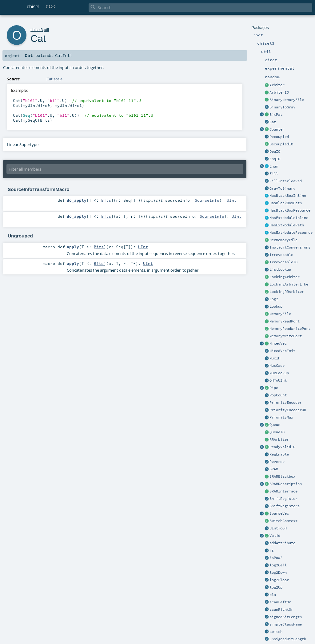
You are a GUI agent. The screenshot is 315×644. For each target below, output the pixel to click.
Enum (274, 166)
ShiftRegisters (285, 506)
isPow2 (276, 558)
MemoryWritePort (286, 336)
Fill (274, 174)
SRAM (274, 469)
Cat (273, 122)
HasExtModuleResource (291, 233)
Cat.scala (54, 79)
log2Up (276, 587)
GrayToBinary (282, 188)
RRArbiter (279, 439)
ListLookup (280, 269)
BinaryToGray (282, 107)
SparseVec (279, 513)
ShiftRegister (283, 499)
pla (273, 595)
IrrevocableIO (283, 262)
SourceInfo (207, 200)
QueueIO (277, 432)
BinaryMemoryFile (287, 100)
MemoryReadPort (285, 321)
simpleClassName (286, 624)
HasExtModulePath (287, 225)
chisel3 (37, 30)
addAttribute (282, 543)
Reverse (277, 462)
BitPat (276, 115)
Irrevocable (281, 255)
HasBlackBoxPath (286, 203)
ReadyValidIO (282, 447)
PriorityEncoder (286, 403)
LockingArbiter (285, 277)
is (272, 550)
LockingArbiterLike (289, 284)
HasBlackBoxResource (290, 210)
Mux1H (275, 358)
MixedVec (278, 343)
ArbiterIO (279, 92)
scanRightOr (281, 610)
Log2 (274, 299)
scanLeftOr (280, 602)
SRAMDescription (286, 484)
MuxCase (277, 366)
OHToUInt (278, 380)
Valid (275, 536)
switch (276, 632)
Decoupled (279, 137)
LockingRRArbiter (287, 292)
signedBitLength (286, 617)
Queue (275, 425)
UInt (232, 200)
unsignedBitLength (288, 639)
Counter (277, 129)
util (46, 30)
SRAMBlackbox (282, 476)
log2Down (278, 573)
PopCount (278, 395)
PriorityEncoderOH (288, 410)
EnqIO (275, 159)
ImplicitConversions (290, 247)
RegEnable (279, 454)
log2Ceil (278, 565)
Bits (106, 200)
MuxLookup (279, 373)
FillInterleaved (286, 181)
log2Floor (279, 580)
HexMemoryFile (283, 240)
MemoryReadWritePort (290, 329)
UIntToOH (278, 528)
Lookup (276, 306)
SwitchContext (283, 521)
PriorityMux (281, 417)
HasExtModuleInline (289, 218)
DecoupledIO (281, 144)
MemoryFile (280, 314)
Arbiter (277, 85)
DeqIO (275, 152)
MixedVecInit (282, 351)
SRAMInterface (283, 491)
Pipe (274, 388)
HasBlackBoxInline (288, 196)
